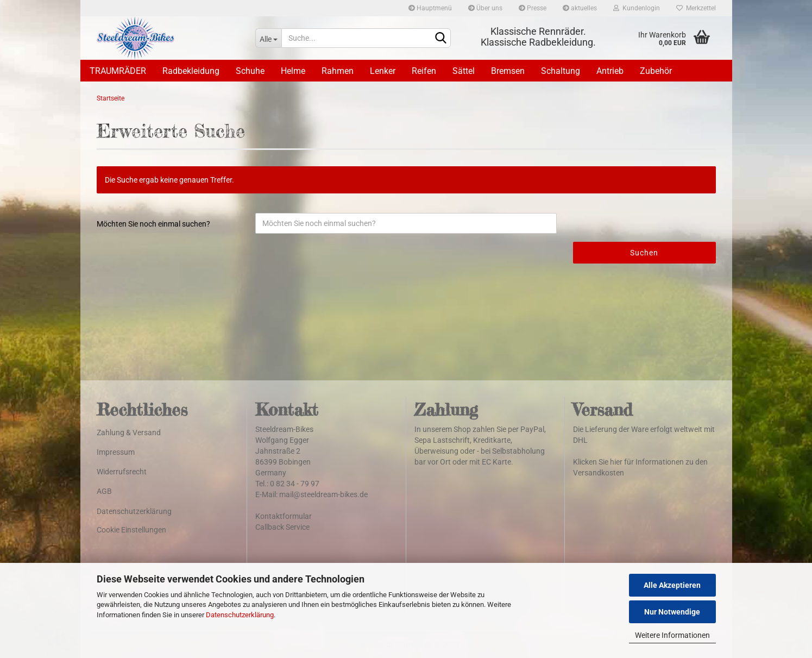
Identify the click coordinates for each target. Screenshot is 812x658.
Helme (293, 71)
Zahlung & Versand (129, 433)
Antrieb (610, 71)
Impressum (116, 452)
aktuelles (580, 8)
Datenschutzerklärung (240, 615)
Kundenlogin (637, 8)
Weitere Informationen (672, 635)
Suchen (644, 253)
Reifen (424, 71)
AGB (104, 491)
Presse (533, 8)
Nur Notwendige (672, 612)
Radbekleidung (191, 71)
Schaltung (561, 71)
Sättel (464, 71)
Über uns (485, 8)
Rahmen (338, 71)
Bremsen (508, 71)
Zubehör (656, 71)
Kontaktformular (284, 516)
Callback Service (282, 527)
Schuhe (250, 71)
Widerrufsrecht (122, 472)
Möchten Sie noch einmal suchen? (153, 224)
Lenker (383, 71)
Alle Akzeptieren (672, 585)
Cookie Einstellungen (131, 530)
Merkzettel (696, 8)
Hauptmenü (430, 8)
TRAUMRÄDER (118, 71)
